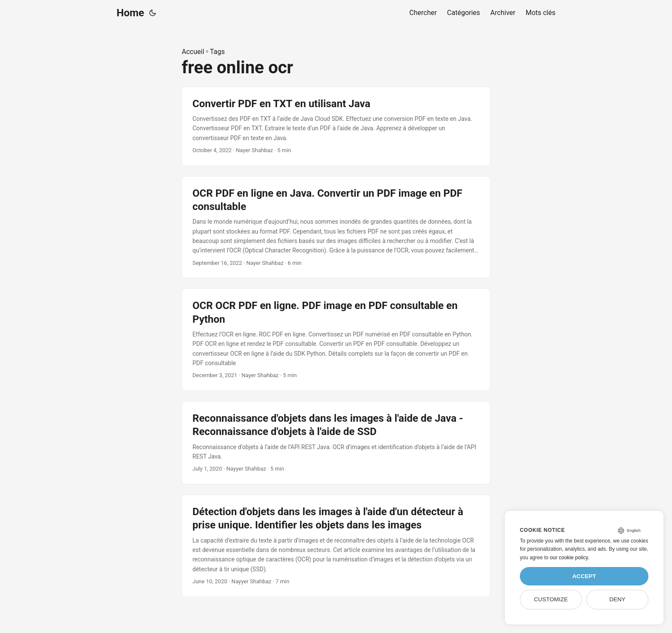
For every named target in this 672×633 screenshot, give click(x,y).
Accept (584, 576)
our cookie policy (569, 558)
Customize (551, 599)
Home (130, 13)
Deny (618, 599)
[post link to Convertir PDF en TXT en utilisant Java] (336, 126)
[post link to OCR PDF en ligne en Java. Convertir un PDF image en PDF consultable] (336, 227)
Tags (217, 52)
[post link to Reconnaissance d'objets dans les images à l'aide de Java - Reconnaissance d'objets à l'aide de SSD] (336, 443)
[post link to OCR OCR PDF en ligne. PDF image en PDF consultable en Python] (336, 340)
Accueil (193, 52)
